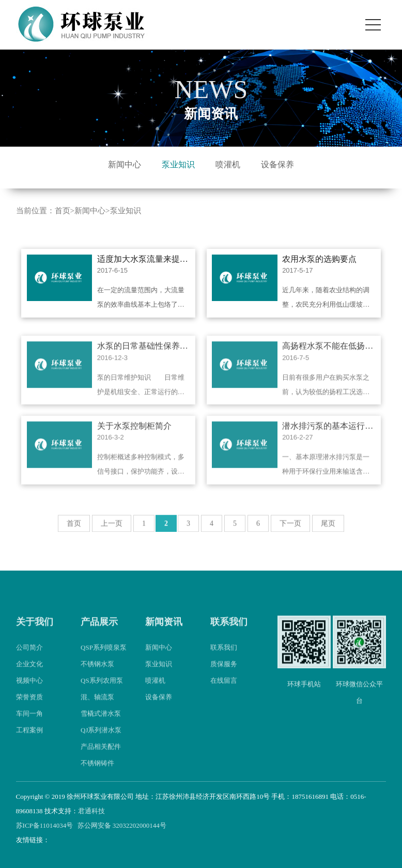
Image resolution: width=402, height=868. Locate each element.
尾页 (328, 533)
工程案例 (29, 739)
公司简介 (29, 657)
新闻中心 (125, 164)
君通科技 (91, 811)
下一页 (290, 533)
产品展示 (99, 631)
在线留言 (224, 690)
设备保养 (277, 164)
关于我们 (35, 631)
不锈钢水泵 (97, 673)
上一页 (112, 533)
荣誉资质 (29, 706)
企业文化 (29, 673)
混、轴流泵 (97, 706)
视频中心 (29, 690)
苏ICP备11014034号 (45, 825)
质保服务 (224, 673)
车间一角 (29, 723)
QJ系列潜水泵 (101, 739)
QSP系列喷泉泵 (104, 657)
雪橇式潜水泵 (101, 723)
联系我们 (229, 631)
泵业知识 (178, 164)
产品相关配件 (101, 756)
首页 (63, 211)
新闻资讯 (164, 631)
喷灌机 (228, 164)
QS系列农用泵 (102, 690)
